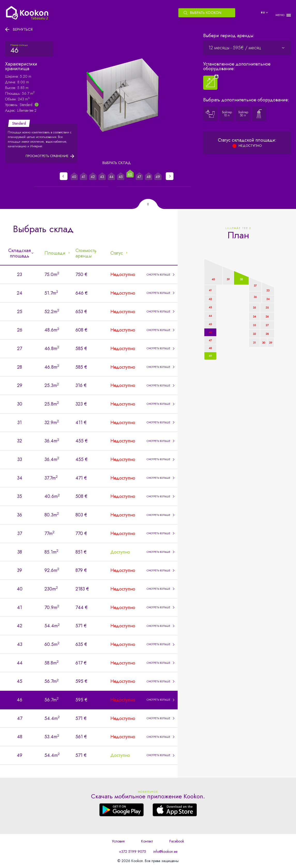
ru (263, 13)
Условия (118, 841)
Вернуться (23, 29)
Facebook (177, 841)
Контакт (147, 841)
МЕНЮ (280, 15)
